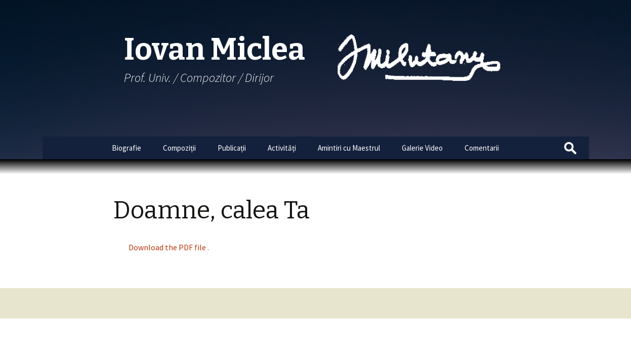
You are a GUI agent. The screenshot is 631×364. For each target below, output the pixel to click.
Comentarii (482, 148)
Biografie (127, 148)
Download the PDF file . (169, 247)
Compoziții (179, 148)
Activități (282, 148)
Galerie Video (422, 148)
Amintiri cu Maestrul (349, 148)
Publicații (232, 148)
